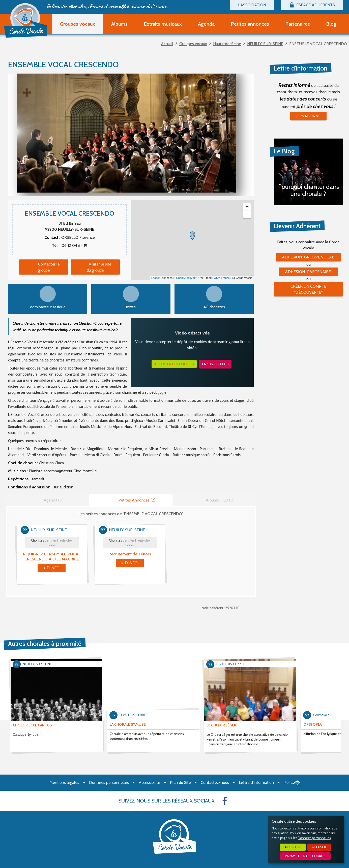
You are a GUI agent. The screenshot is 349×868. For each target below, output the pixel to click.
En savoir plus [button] (215, 364)
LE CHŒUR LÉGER (221, 725)
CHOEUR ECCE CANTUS (32, 725)
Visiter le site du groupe (99, 267)
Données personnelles (314, 838)
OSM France (222, 278)
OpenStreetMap (186, 278)
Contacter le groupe (49, 267)
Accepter (293, 847)
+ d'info (52, 568)
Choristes (52, 543)
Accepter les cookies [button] (174, 364)
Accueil (167, 44)
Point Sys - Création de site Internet (292, 783)
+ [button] (247, 207)
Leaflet (155, 278)
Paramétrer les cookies (305, 856)
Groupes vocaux (193, 44)
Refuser (319, 847)
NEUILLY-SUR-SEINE (265, 44)
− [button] (247, 215)
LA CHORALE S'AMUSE (128, 724)
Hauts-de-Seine (227, 44)
